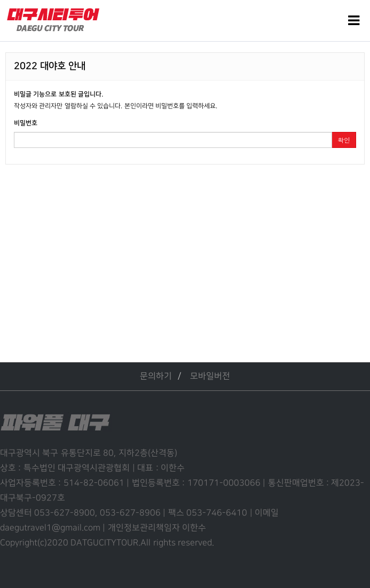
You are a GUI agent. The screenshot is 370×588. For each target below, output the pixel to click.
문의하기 (156, 376)
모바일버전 (210, 376)
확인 (344, 140)
